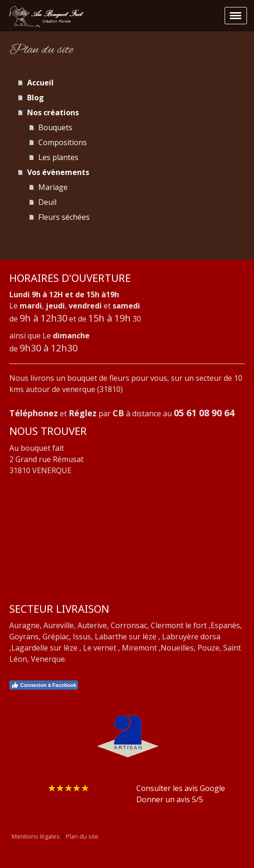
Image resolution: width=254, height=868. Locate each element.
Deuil (47, 202)
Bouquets (55, 127)
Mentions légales (36, 836)
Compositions (63, 142)
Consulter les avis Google (181, 788)
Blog (35, 98)
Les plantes (58, 157)
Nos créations (53, 112)
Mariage (53, 187)
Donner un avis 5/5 (170, 799)
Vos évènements (58, 172)
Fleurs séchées (64, 217)
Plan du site (82, 836)
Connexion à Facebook (44, 685)
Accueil (40, 83)
